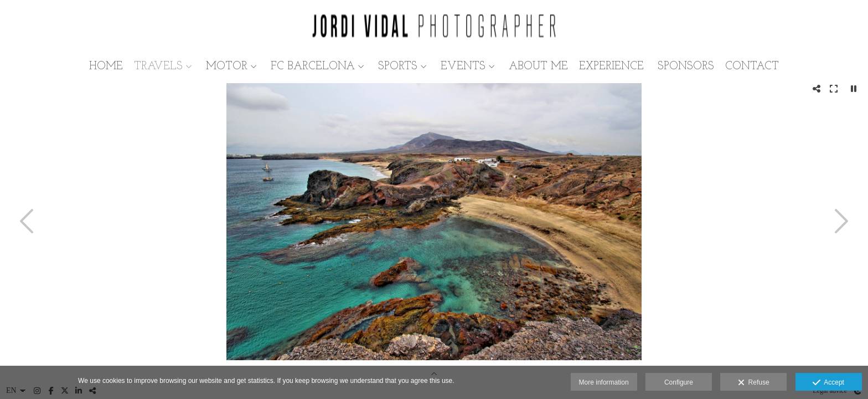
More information (604, 382)
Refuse (754, 383)
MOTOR (227, 66)
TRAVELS (158, 66)
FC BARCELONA (313, 66)
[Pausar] (854, 89)
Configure (679, 382)
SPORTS (398, 66)
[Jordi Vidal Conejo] (434, 26)
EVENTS (463, 66)
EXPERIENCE (611, 66)
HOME (106, 66)
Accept (828, 383)
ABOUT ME (538, 66)
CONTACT (752, 66)
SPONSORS (686, 66)
